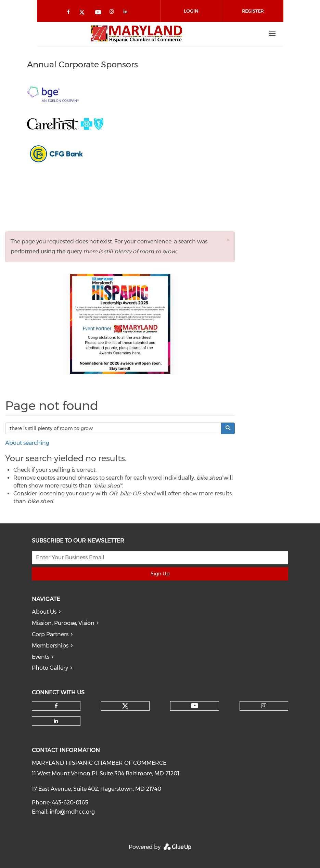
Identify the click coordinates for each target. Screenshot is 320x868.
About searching (27, 443)
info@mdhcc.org (72, 812)
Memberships (50, 646)
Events (41, 657)
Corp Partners (50, 634)
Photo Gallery (50, 668)
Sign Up (160, 574)
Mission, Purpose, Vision (63, 623)
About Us (44, 612)
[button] (228, 240)
